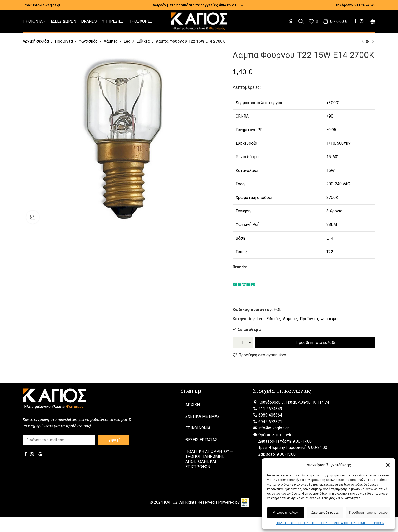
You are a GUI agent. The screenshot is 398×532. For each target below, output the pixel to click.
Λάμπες (111, 41)
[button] (388, 465)
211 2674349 (365, 5)
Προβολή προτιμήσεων (368, 512)
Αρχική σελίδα (36, 41)
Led (127, 41)
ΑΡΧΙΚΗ (193, 405)
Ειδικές (143, 41)
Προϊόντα (64, 41)
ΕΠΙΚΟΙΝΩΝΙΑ (198, 428)
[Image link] (54, 398)
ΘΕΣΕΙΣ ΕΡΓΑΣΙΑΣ (201, 440)
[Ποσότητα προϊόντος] (243, 342)
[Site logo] (199, 21)
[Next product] (373, 42)
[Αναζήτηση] (301, 21)
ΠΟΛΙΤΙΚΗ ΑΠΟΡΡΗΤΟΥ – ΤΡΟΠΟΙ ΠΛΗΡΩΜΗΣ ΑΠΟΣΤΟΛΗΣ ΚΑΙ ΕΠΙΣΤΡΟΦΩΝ (330, 523)
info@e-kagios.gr (47, 5)
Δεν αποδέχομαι (325, 512)
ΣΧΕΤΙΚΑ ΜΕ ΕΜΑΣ (202, 416)
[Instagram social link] (362, 21)
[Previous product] (363, 42)
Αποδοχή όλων (286, 512)
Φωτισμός (88, 41)
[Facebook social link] (355, 21)
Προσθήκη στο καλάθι (315, 343)
